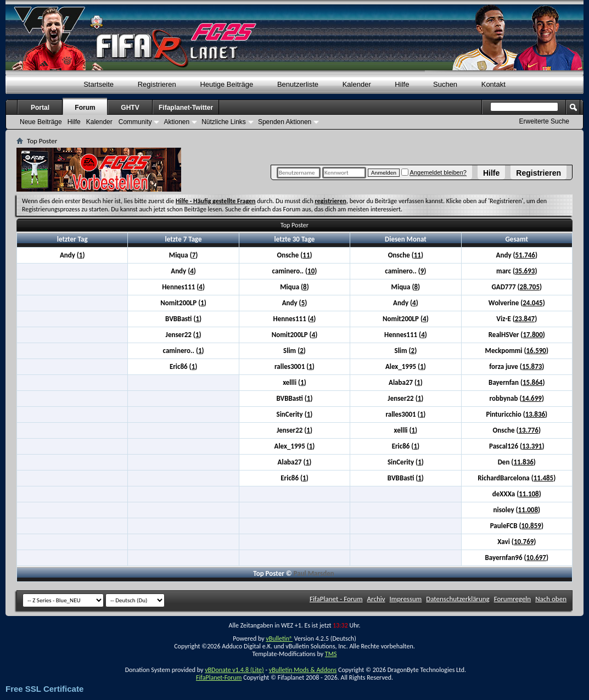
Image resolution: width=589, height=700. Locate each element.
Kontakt (493, 84)
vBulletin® (279, 639)
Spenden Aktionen (285, 122)
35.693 (525, 271)
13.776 (528, 430)
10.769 (524, 542)
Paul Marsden (314, 573)
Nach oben (551, 599)
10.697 (536, 558)
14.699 (531, 398)
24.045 (532, 303)
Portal (40, 108)
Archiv (376, 599)
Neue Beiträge (41, 122)
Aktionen (176, 122)
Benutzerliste (298, 84)
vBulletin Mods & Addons (303, 670)
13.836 (535, 414)
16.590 (536, 351)
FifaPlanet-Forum (219, 677)
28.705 (530, 287)
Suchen (445, 84)
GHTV (130, 108)
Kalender (357, 84)
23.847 (525, 319)
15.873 (532, 366)
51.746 (525, 255)
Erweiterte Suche (544, 121)
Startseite (99, 84)
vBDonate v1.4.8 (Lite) (234, 670)
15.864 (532, 382)
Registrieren (538, 173)
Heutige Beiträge (226, 84)
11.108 (529, 494)
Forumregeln (513, 599)
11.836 (523, 462)
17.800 (532, 335)
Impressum (406, 599)
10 (311, 271)
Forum (85, 108)
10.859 (531, 526)
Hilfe (491, 173)
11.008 (528, 510)
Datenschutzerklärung (458, 599)
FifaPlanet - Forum (336, 599)
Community (135, 122)
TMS (331, 654)
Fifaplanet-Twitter (186, 108)
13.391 (532, 446)
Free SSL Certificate (44, 689)
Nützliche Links (224, 122)
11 (306, 255)
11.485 (543, 478)
